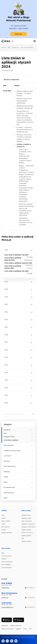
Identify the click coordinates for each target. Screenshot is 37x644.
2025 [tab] (6, 282)
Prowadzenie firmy (9, 487)
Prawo (6, 482)
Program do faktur (26, 530)
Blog (3, 553)
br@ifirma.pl (5, 598)
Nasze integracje (6, 565)
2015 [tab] (6, 357)
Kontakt (4, 530)
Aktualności (7, 430)
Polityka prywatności (16, 626)
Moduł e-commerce (27, 533)
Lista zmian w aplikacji (11, 440)
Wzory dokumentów (7, 562)
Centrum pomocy (6, 556)
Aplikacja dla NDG (26, 536)
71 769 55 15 (30, 588)
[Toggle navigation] (35, 41)
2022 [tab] (6, 304)
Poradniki (4, 559)
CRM (23, 538)
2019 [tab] (6, 327)
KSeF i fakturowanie (10, 466)
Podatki (6, 477)
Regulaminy (5, 626)
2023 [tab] (6, 297)
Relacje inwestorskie (7, 629)
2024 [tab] (6, 289)
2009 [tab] (6, 403)
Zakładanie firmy (26, 515)
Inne (5, 433)
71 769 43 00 (30, 607)
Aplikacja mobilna (26, 541)
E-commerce (8, 456)
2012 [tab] (6, 380)
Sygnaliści (19, 629)
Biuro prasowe (6, 527)
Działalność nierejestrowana (12, 451)
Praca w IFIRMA (6, 521)
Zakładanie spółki (26, 518)
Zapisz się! (18, 34)
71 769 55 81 (30, 598)
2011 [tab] (6, 388)
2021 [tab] (6, 312)
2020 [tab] (6, 319)
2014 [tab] (6, 365)
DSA (30, 629)
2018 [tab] (6, 335)
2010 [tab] (6, 395)
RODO (25, 629)
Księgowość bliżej (9, 437)
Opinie (3, 524)
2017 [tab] (6, 342)
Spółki (6, 498)
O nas (3, 515)
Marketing (7, 472)
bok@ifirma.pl (5, 588)
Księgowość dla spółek (28, 524)
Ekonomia (7, 461)
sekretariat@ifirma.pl (7, 607)
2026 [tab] (6, 250)
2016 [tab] (6, 350)
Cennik (3, 518)
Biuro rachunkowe (27, 521)
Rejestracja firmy (9, 493)
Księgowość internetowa (29, 527)
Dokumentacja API (7, 568)
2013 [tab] (6, 373)
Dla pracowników (9, 445)
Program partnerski (7, 533)
